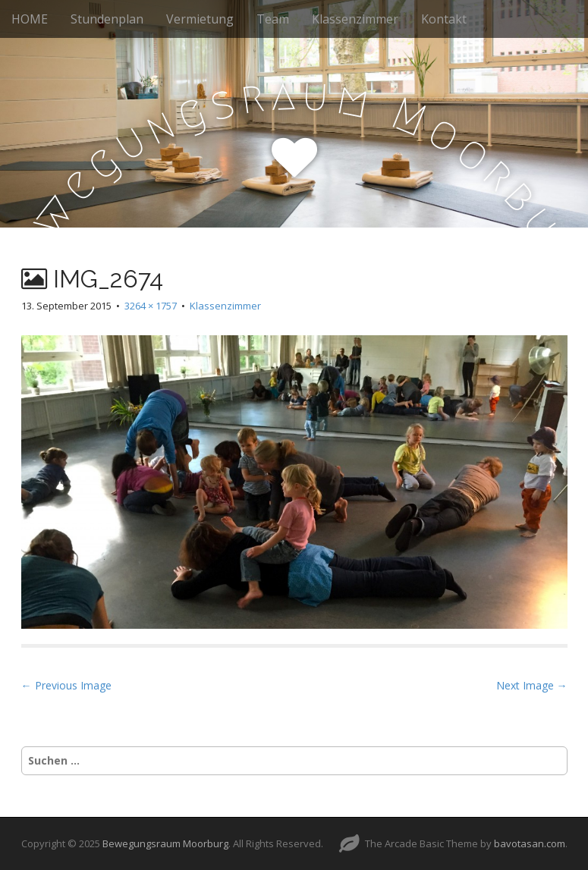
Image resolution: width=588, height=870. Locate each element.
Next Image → (532, 685)
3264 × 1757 (151, 306)
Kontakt (444, 19)
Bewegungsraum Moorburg (165, 843)
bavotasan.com (530, 843)
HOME (30, 19)
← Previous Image (66, 685)
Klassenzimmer (355, 19)
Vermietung (200, 19)
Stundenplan (107, 19)
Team (273, 19)
